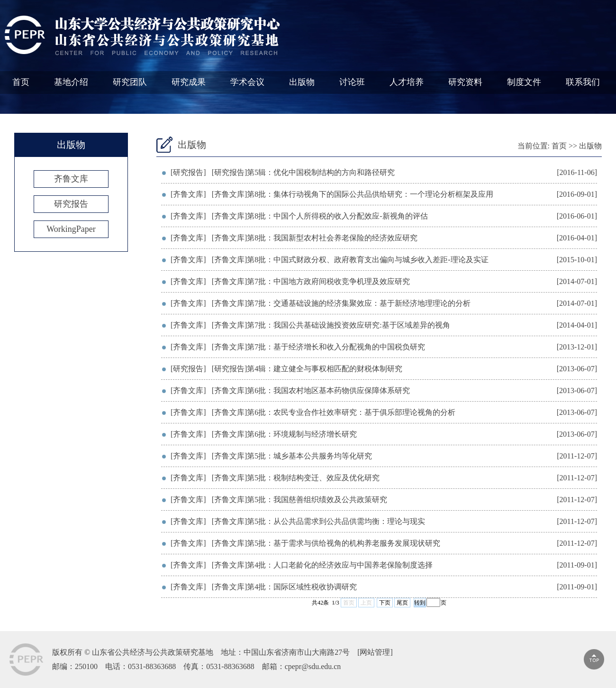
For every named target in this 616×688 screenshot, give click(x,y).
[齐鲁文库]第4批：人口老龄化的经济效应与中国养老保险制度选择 (322, 565)
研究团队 (130, 82)
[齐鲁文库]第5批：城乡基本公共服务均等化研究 (292, 456)
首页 (21, 82)
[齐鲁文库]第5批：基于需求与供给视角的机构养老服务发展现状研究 (326, 543)
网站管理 (375, 652)
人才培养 (407, 82)
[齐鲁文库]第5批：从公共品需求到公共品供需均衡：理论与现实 (319, 521)
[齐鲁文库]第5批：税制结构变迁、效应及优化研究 (296, 478)
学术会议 (247, 82)
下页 (385, 603)
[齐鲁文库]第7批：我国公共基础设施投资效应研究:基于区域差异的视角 (331, 325)
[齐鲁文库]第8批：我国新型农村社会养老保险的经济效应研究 (315, 238)
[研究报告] (188, 172)
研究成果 (189, 82)
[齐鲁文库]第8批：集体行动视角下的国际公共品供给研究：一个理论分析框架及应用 (353, 194)
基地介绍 (71, 82)
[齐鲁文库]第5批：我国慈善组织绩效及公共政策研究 (300, 500)
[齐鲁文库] (188, 194)
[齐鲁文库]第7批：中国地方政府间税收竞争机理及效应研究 (311, 281)
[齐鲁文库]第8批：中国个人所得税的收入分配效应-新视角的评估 (320, 216)
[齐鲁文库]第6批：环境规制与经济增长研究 (285, 434)
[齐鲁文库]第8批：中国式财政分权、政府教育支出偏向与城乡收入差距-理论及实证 (350, 260)
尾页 (402, 603)
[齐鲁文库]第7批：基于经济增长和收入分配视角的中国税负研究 (319, 347)
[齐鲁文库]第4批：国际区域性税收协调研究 (285, 587)
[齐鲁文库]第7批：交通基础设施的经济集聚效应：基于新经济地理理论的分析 (341, 303)
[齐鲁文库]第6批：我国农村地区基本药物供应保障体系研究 (311, 390)
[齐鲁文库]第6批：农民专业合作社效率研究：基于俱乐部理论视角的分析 (334, 412)
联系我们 (583, 82)
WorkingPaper (71, 229)
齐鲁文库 (71, 179)
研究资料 (465, 82)
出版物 (302, 82)
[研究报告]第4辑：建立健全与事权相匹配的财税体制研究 (307, 369)
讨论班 (352, 82)
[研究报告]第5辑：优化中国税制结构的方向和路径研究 (303, 172)
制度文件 (524, 82)
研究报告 (71, 204)
